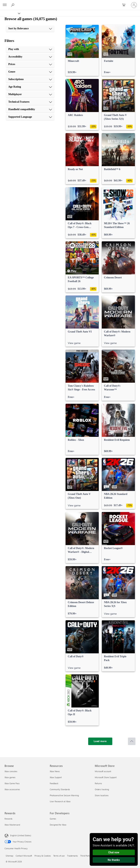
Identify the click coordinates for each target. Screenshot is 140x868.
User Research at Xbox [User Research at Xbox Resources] (60, 801)
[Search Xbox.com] (13, 5)
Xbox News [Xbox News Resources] (55, 771)
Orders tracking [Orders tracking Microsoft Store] (102, 789)
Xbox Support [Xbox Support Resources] (56, 777)
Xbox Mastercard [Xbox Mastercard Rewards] (12, 825)
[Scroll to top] (132, 741)
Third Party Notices (89, 856)
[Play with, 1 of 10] (30, 49)
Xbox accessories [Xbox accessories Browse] (12, 789)
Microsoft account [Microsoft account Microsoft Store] (103, 771)
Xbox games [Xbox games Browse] (10, 777)
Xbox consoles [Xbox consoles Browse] (11, 771)
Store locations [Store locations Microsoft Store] (102, 795)
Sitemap (9, 856)
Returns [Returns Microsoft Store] (98, 783)
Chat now (114, 852)
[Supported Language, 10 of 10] (30, 117)
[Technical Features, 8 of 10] (30, 102)
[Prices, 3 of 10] (30, 64)
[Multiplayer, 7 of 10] (30, 94)
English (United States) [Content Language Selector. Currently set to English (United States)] (21, 835)
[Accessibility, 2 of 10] (30, 57)
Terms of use (59, 856)
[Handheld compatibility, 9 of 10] (30, 109)
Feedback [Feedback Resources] (54, 783)
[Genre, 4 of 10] (30, 72)
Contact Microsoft (24, 856)
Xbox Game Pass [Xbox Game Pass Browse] (12, 783)
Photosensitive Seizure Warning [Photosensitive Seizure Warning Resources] (64, 795)
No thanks (114, 860)
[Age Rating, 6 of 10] (30, 87)
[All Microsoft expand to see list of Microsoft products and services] (5, 5)
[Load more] (100, 741)
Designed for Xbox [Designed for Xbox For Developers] (58, 825)
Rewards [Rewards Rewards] (8, 819)
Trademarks (72, 856)
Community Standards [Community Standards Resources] (60, 789)
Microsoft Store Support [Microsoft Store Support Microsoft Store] (106, 777)
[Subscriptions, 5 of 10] (30, 79)
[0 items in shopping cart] (125, 5)
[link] (82, 50)
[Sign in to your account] (134, 5)
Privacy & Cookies (43, 856)
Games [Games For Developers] (53, 819)
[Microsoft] (70, 3)
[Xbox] (10, 13)
